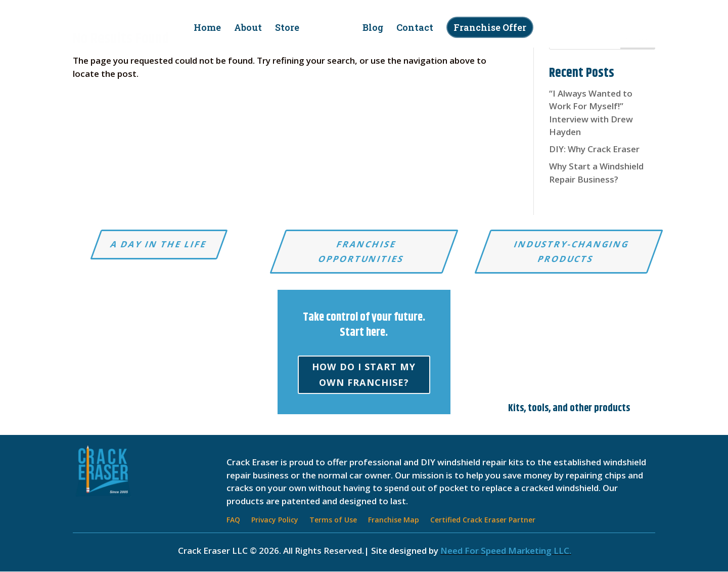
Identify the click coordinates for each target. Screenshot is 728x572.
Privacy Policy (275, 521)
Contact (411, 29)
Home (211, 29)
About (252, 29)
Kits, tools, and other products (569, 409)
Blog (369, 29)
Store (291, 29)
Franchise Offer (486, 27)
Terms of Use (333, 521)
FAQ (233, 521)
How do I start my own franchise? (364, 376)
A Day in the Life (159, 244)
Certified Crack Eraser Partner (483, 521)
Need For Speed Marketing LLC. (506, 551)
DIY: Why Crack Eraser (594, 149)
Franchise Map (394, 521)
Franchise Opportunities (361, 251)
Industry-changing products (572, 251)
